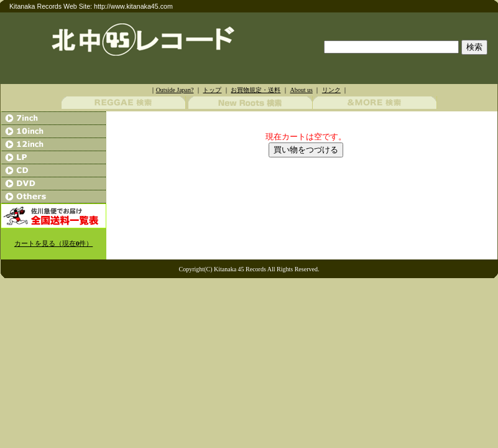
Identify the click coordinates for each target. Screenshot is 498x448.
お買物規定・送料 (256, 90)
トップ (212, 90)
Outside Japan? (175, 90)
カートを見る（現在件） (53, 244)
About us (301, 90)
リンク (331, 90)
